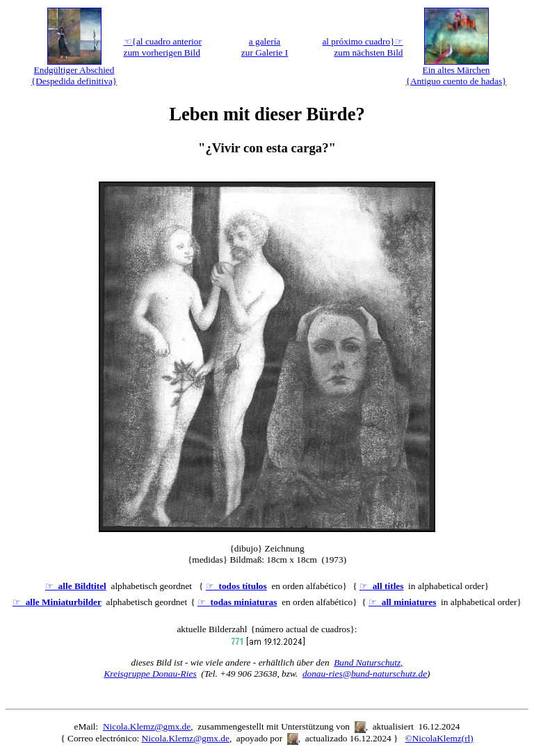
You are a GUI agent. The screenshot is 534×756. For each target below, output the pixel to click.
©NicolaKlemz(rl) (439, 738)
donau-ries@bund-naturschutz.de (365, 674)
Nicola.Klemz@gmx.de (147, 726)
